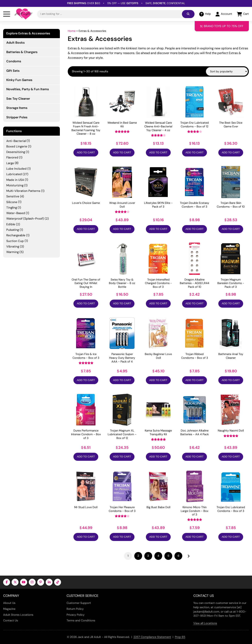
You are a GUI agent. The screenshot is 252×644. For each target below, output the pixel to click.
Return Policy (75, 609)
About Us (9, 603)
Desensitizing (16, 152)
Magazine (9, 609)
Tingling (12, 208)
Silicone (12, 202)
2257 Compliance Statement (152, 637)
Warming (13, 252)
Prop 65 (180, 637)
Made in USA (15, 180)
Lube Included (16, 169)
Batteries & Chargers (22, 52)
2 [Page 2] (138, 556)
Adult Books (15, 43)
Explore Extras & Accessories (28, 33)
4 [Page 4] (158, 556)
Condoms (14, 61)
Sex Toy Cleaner (18, 99)
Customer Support (79, 603)
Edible (11, 224)
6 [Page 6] (178, 556)
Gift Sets (13, 71)
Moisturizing (15, 185)
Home (72, 31)
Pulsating (13, 230)
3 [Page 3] (148, 556)
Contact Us (11, 620)
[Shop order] (227, 71)
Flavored (12, 157)
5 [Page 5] (168, 556)
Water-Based (16, 213)
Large (10, 163)
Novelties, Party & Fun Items (28, 89)
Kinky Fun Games (19, 80)
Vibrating (13, 247)
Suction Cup (15, 241)
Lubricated (14, 174)
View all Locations (205, 623)
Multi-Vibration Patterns (23, 191)
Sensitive (13, 196)
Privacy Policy (76, 615)
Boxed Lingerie (17, 146)
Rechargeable (16, 235)
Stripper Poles (17, 117)
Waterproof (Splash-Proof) (25, 219)
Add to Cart (86, 152)
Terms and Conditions (81, 620)
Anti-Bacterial (16, 141)
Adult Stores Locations (18, 615)
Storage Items (17, 108)
